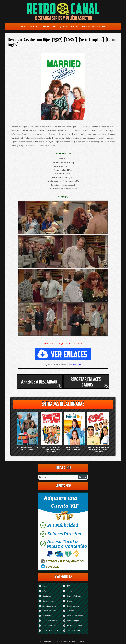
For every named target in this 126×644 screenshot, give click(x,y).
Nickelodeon (47, 616)
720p (69, 586)
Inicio (23, 27)
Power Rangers (73, 621)
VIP (55, 27)
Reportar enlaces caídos (94, 27)
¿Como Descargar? (69, 27)
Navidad (70, 611)
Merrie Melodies (49, 611)
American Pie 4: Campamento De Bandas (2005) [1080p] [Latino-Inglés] (98, 449)
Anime (70, 591)
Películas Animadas (75, 616)
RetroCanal (50, 641)
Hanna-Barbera (73, 606)
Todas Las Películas (50, 631)
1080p (45, 586)
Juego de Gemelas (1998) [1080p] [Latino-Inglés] (75, 448)
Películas (35, 27)
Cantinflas (47, 596)
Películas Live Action (51, 621)
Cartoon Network (74, 596)
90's (44, 591)
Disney (70, 601)
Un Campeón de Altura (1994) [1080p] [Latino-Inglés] (28, 448)
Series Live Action (74, 626)
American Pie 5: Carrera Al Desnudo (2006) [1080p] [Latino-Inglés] (51, 449)
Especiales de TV (49, 606)
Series (46, 27)
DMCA (83, 641)
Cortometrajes (48, 601)
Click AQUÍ (76, 365)
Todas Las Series (74, 631)
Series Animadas (49, 626)
